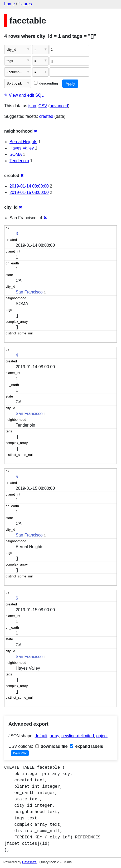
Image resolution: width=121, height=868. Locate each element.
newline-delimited (78, 736)
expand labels (86, 746)
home (9, 4)
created (46, 116)
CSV (43, 106)
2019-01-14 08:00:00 (29, 186)
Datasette (29, 862)
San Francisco (29, 292)
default (41, 736)
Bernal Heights (23, 142)
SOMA (16, 154)
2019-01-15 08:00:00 (29, 192)
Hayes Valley (22, 148)
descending (46, 83)
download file (52, 746)
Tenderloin (19, 161)
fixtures (25, 4)
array (54, 736)
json (32, 106)
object (102, 736)
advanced (59, 106)
